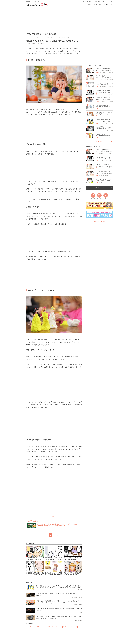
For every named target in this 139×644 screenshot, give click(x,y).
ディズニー (74, 627)
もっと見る (99, 141)
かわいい (66, 627)
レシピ (87, 1)
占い (99, 1)
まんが (96, 1)
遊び (46, 34)
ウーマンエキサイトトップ (95, 4)
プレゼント (104, 1)
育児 (34, 34)
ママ (44, 627)
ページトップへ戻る (99, 221)
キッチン (50, 627)
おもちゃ (38, 627)
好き (56, 627)
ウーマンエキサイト (39, 44)
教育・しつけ (40, 34)
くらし (83, 1)
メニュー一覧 (110, 1)
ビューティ (91, 1)
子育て (79, 1)
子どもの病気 (53, 34)
